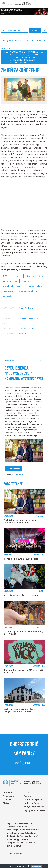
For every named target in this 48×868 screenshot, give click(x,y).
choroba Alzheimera (12, 286)
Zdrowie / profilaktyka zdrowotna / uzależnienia (24, 57)
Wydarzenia (8, 796)
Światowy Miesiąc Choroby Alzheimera (20, 291)
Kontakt (28, 792)
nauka (26, 281)
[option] (24, 90)
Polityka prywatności (34, 807)
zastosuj (35, 30)
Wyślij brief (24, 763)
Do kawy (7, 800)
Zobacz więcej (14, 468)
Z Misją (6, 803)
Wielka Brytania (10, 281)
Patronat (28, 796)
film (41, 276)
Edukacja (24, 55)
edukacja (30, 276)
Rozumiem (37, 866)
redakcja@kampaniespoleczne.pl (23, 830)
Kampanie (31, 52)
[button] (43, 4)
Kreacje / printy (17, 52)
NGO (5, 276)
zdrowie (16, 276)
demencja (8, 296)
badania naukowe (35, 286)
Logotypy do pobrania (34, 810)
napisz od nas (16, 853)
